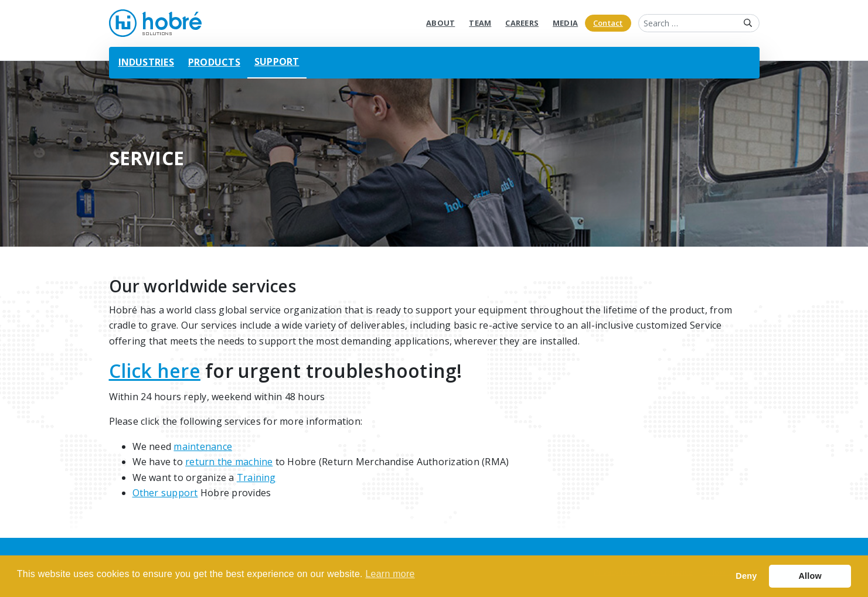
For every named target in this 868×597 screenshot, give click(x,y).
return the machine (229, 462)
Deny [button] (746, 576)
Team (480, 23)
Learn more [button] (390, 574)
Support (277, 62)
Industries (146, 62)
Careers (522, 23)
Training (256, 477)
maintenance (203, 446)
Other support (165, 493)
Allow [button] (810, 576)
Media (565, 23)
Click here (155, 371)
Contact (608, 23)
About (440, 23)
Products (214, 62)
